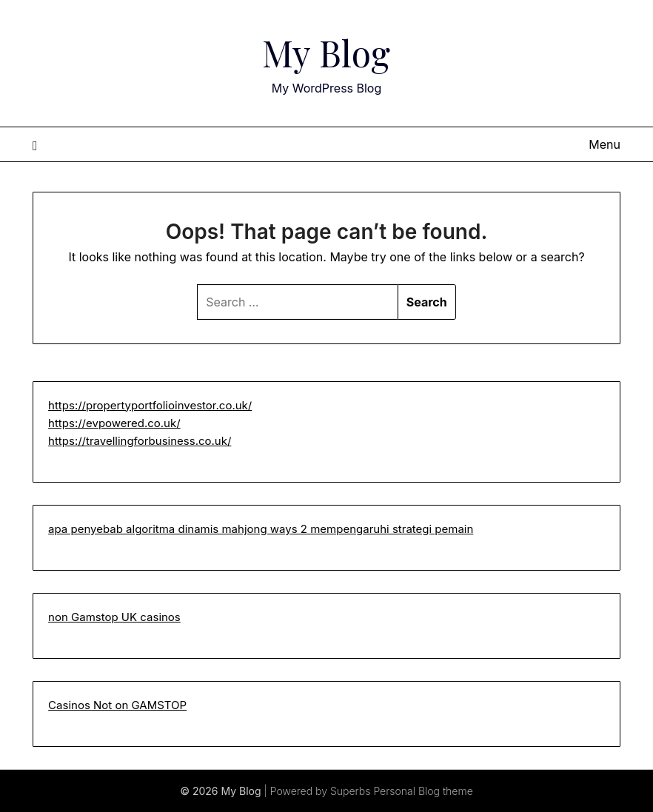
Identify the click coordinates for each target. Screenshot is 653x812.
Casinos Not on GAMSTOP (117, 705)
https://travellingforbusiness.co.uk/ (140, 441)
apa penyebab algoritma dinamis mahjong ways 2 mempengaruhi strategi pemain (261, 529)
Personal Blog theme (423, 791)
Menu (605, 144)
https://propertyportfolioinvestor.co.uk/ (150, 405)
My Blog (326, 53)
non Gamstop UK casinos (114, 617)
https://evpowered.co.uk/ (114, 423)
